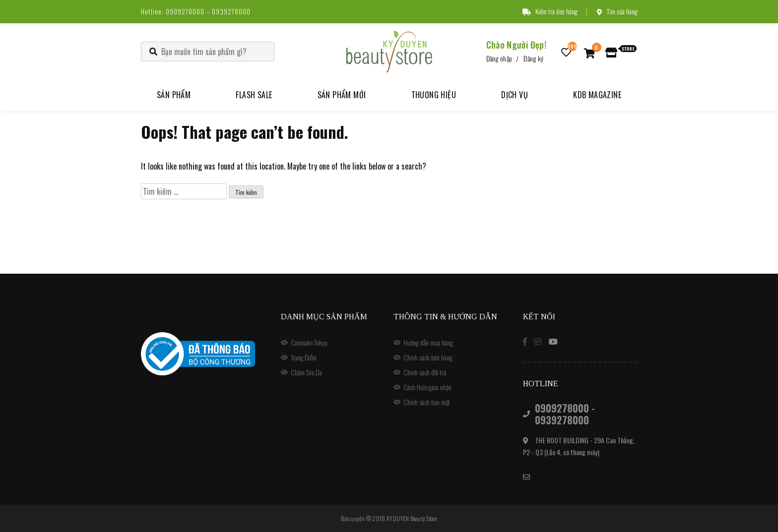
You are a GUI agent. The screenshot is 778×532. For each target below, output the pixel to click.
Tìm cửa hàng (617, 11)
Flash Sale (254, 95)
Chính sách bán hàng (428, 357)
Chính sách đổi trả (425, 372)
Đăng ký (533, 58)
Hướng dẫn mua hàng (428, 342)
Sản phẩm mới (342, 95)
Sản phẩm (174, 95)
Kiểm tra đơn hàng (550, 11)
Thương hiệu (434, 95)
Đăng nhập (499, 58)
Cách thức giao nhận (427, 387)
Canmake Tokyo (309, 342)
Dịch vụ (515, 95)
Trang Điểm (304, 357)
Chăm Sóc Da (306, 372)
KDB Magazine (597, 95)
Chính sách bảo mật (427, 402)
